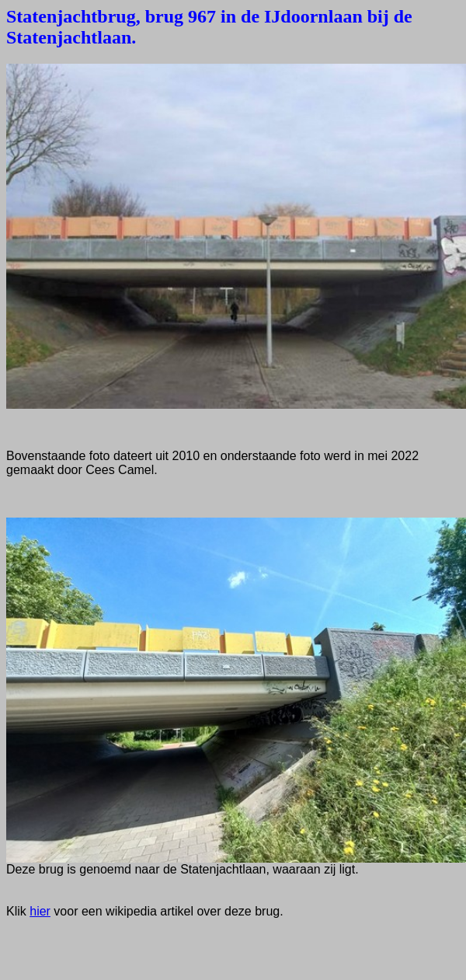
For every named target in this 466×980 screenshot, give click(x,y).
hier (40, 911)
